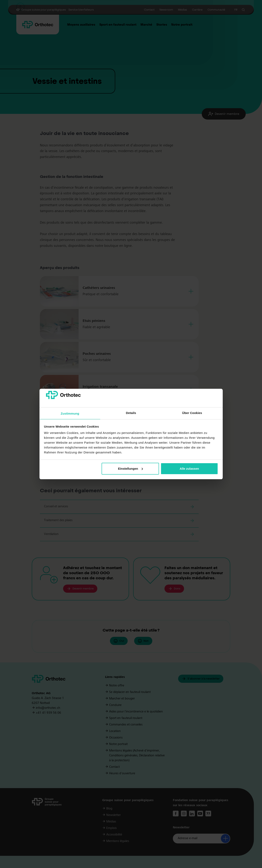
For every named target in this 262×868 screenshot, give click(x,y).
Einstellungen (130, 469)
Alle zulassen (189, 469)
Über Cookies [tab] (192, 413)
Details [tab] (131, 413)
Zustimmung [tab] (70, 413)
